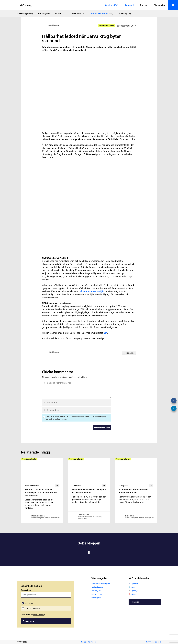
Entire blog (29, 603)
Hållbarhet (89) (97, 587)
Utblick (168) (96, 598)
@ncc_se (135, 591)
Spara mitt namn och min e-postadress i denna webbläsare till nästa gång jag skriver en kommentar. (76, 418)
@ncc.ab (135, 584)
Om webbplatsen (153, 642)
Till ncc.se (135, 602)
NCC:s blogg (26, 5)
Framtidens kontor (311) (101, 584)
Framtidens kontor (106, 26)
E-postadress (26, 590)
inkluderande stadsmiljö (91, 291)
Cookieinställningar (88, 642)
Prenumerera (28, 621)
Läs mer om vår (33, 615)
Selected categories (33, 608)
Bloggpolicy (159, 5)
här (105, 333)
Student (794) (97, 594)
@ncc (134, 587)
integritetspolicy (39, 615)
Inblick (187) (96, 591)
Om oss (144, 5)
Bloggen (128, 5)
